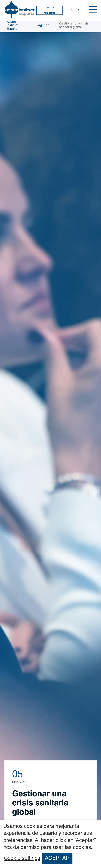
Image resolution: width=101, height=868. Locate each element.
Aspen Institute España (13, 26)
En (71, 10)
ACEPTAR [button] (57, 859)
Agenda (44, 25)
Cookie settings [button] (22, 859)
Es (77, 10)
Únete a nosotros (50, 10)
